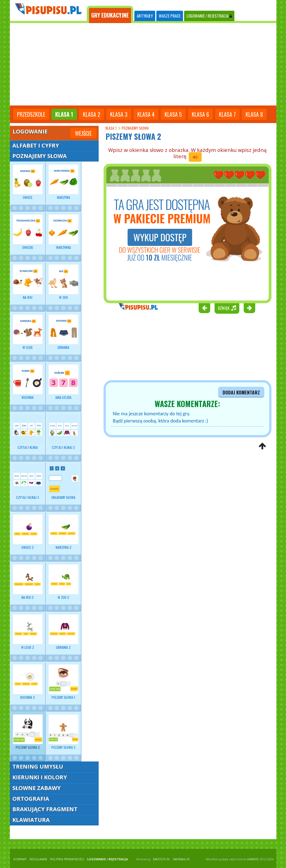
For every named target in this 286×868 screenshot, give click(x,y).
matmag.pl (182, 859)
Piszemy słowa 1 (63, 682)
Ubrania (63, 332)
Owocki (28, 232)
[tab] (110, 15)
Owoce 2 (28, 532)
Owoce (28, 182)
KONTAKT (20, 859)
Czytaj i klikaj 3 (28, 482)
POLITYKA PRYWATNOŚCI (67, 859)
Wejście (83, 133)
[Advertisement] (143, 64)
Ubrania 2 (63, 632)
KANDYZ (253, 859)
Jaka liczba (63, 382)
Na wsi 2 (28, 582)
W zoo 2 (63, 582)
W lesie (28, 332)
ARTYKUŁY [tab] (145, 16)
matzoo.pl (162, 859)
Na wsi (28, 282)
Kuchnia (28, 382)
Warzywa (63, 182)
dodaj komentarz (241, 392)
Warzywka (63, 232)
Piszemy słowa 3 (63, 732)
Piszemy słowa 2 (28, 732)
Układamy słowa (63, 482)
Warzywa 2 (63, 532)
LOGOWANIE (209, 16)
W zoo (63, 282)
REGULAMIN (38, 859)
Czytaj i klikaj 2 (63, 432)
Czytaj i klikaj (28, 432)
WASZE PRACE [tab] (170, 16)
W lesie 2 (28, 632)
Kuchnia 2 (28, 682)
